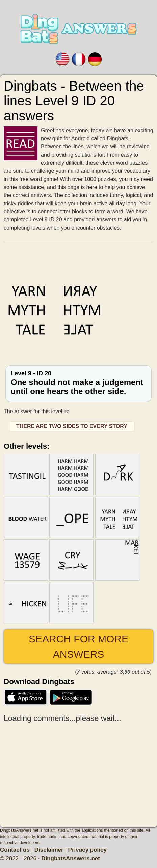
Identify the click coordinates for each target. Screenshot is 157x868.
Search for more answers (78, 647)
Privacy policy (87, 850)
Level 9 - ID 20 (78, 383)
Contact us (15, 850)
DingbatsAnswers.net (71, 858)
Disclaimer (49, 850)
